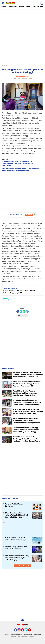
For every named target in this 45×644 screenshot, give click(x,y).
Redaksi (6, 635)
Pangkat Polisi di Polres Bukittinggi (14, 505)
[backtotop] (23, 621)
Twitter (27, 631)
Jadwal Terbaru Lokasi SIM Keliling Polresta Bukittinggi (15, 539)
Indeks (21, 7)
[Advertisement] (23, 13)
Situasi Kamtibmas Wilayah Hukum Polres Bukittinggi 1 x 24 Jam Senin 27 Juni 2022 (17, 515)
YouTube (31, 631)
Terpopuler (12, 7)
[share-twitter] (21, 311)
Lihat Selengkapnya (22, 566)
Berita (28, 7)
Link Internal (37, 635)
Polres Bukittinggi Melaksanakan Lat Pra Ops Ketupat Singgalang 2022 (20, 292)
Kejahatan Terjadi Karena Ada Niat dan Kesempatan (16, 548)
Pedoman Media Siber (16, 635)
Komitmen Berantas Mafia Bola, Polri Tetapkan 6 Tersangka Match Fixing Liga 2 (17, 558)
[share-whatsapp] (24, 311)
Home (4, 7)
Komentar (22, 316)
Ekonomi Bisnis (38, 7)
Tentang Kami (28, 635)
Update (29, 215)
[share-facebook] (18, 311)
